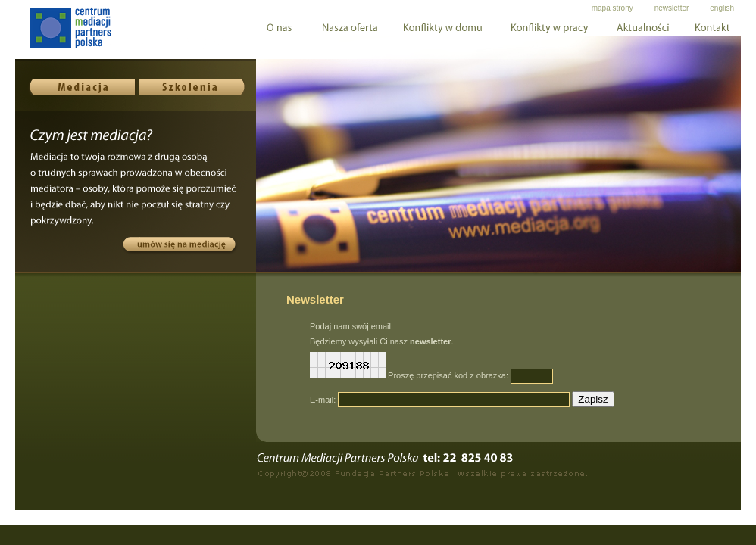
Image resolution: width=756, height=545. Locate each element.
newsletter (672, 8)
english (722, 8)
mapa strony (612, 8)
